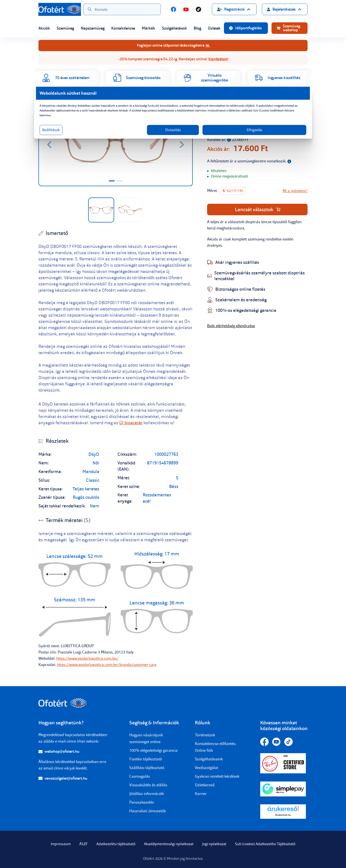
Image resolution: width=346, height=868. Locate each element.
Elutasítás (173, 135)
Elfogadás (219, 135)
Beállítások (110, 135)
